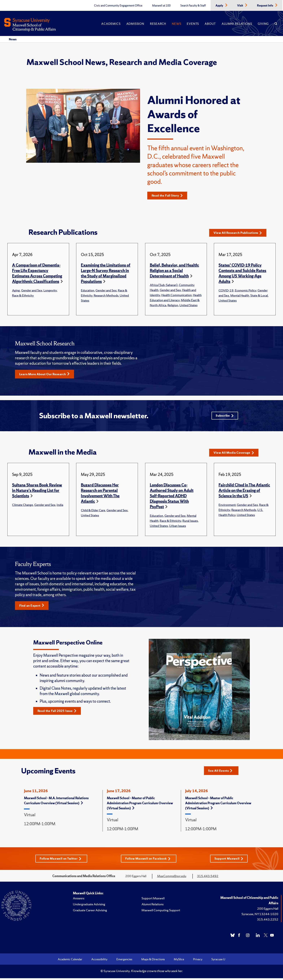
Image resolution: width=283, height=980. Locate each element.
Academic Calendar (70, 961)
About (210, 24)
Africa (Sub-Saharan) (164, 285)
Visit (240, 6)
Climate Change (23, 506)
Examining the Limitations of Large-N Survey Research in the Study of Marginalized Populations (106, 273)
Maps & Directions (153, 961)
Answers (79, 900)
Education (88, 290)
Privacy (198, 961)
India (60, 506)
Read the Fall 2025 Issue (59, 712)
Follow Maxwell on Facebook (149, 860)
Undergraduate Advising (89, 906)
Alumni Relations (237, 24)
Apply (220, 6)
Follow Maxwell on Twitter (60, 860)
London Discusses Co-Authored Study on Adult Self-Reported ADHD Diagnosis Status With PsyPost (172, 497)
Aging (16, 290)
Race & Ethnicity (23, 296)
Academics (111, 24)
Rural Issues (190, 522)
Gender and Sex (32, 290)
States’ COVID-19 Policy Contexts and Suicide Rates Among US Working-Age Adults (242, 273)
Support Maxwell (230, 860)
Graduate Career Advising (90, 912)
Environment (227, 506)
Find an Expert (33, 607)
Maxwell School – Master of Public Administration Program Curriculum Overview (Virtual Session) (140, 805)
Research (158, 24)
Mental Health (240, 296)
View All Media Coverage (235, 454)
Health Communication (177, 295)
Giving (263, 24)
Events (193, 24)
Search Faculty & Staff (193, 6)
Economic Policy (246, 290)
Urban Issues (178, 527)
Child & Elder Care (93, 511)
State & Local (259, 296)
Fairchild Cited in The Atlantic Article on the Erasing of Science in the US (244, 492)
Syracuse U (218, 961)
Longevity (50, 290)
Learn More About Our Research (46, 374)
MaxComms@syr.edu (172, 878)
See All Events (221, 772)
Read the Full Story (169, 196)
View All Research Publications (240, 233)
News (176, 24)
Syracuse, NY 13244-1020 (260, 916)
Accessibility (99, 961)
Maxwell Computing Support (161, 912)
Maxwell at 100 (161, 6)
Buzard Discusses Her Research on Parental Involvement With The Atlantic (100, 494)
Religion (173, 305)
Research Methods (106, 296)
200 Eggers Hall (268, 910)
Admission (135, 24)
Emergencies (124, 961)
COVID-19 (226, 290)
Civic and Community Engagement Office (118, 6)
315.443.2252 (268, 921)
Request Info (265, 6)
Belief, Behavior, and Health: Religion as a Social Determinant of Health (174, 271)
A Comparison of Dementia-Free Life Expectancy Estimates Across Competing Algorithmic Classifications (37, 273)
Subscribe (224, 416)
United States (188, 305)
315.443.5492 (208, 878)
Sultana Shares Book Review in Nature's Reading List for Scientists (37, 492)
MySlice (179, 961)
